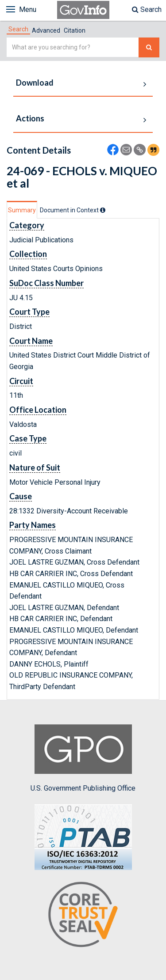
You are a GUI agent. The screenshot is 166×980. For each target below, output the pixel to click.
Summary (22, 210)
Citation (75, 30)
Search (147, 9)
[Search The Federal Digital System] (149, 47)
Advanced (46, 30)
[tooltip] (103, 210)
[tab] (18, 29)
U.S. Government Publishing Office (83, 758)
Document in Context (73, 210)
